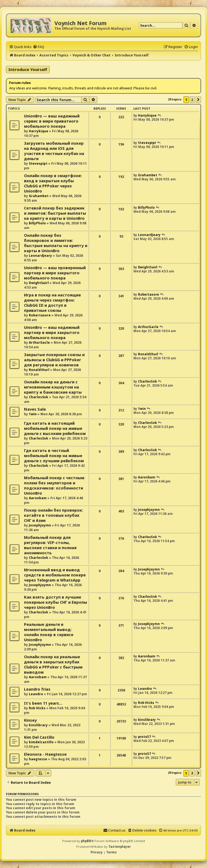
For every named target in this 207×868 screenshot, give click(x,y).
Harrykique (39, 131)
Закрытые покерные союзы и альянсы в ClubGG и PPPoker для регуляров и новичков (54, 360)
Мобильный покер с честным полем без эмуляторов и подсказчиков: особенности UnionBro (54, 485)
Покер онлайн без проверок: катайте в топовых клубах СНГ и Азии (54, 515)
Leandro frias (37, 689)
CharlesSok (39, 397)
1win (33, 414)
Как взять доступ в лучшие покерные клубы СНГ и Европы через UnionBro (56, 602)
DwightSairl (39, 283)
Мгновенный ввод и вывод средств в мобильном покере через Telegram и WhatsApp (55, 575)
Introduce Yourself (28, 69)
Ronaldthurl (39, 370)
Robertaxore (40, 315)
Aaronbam (38, 498)
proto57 (144, 737)
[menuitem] (39, 47)
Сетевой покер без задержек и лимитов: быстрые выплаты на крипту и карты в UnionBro (55, 213)
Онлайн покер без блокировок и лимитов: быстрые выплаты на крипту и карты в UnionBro (56, 243)
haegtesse (38, 759)
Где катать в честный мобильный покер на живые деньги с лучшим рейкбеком (54, 456)
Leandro (36, 694)
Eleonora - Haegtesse (45, 754)
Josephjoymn (40, 525)
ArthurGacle (39, 342)
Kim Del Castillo (39, 737)
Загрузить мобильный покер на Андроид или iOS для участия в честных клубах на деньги (54, 151)
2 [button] (192, 100)
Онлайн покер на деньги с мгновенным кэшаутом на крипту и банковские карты (53, 387)
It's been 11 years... (43, 703)
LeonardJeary (40, 256)
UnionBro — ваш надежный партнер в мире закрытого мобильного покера (52, 332)
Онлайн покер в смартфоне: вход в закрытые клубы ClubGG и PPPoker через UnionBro (53, 183)
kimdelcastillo (41, 742)
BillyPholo (37, 223)
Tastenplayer (120, 847)
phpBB (86, 841)
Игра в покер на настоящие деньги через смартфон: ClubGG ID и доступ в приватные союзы (52, 303)
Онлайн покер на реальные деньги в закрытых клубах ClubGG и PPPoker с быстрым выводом (53, 664)
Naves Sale (35, 409)
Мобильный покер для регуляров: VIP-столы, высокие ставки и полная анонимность (50, 545)
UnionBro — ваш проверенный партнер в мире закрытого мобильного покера (55, 273)
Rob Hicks (37, 708)
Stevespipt (38, 163)
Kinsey (30, 720)
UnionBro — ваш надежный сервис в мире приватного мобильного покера (52, 121)
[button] (198, 100)
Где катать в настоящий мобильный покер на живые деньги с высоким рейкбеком (55, 428)
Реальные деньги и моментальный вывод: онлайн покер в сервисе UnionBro (49, 632)
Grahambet (39, 196)
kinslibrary (38, 725)
